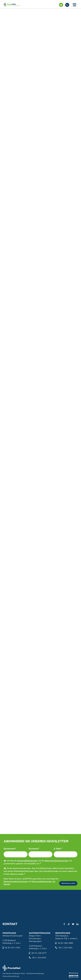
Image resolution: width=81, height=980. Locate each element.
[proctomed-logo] (12, 4)
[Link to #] (74, 5)
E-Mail (58, 849)
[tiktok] (69, 924)
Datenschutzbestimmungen (57, 861)
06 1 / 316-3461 (66, 948)
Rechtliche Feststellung (35, 974)
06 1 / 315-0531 (39, 958)
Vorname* (34, 849)
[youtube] (73, 924)
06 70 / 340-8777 (39, 953)
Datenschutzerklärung (11, 976)
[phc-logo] (74, 973)
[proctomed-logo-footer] (11, 966)
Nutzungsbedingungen (27, 861)
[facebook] (64, 924)
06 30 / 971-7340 (12, 948)
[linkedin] (77, 924)
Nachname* (10, 849)
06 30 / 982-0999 (65, 943)
